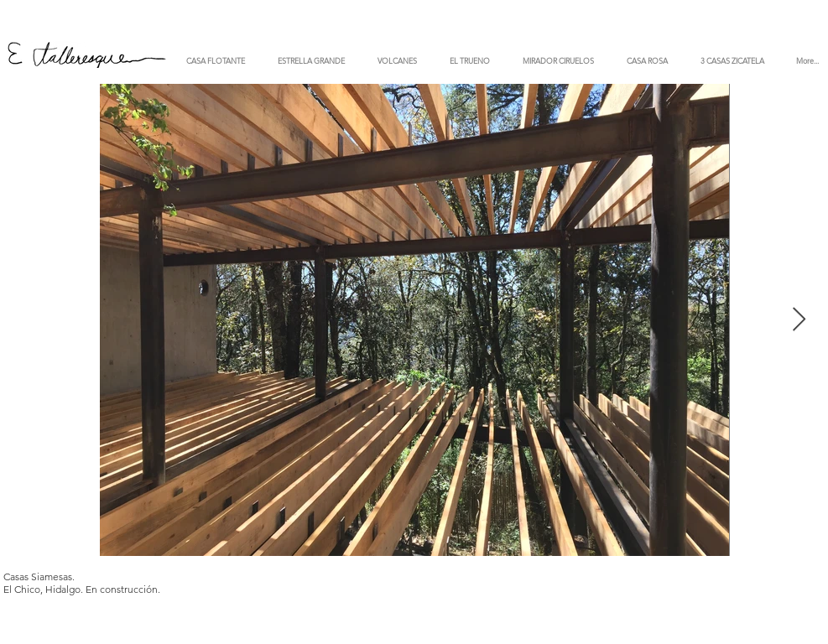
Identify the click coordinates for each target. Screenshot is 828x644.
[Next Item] (799, 320)
